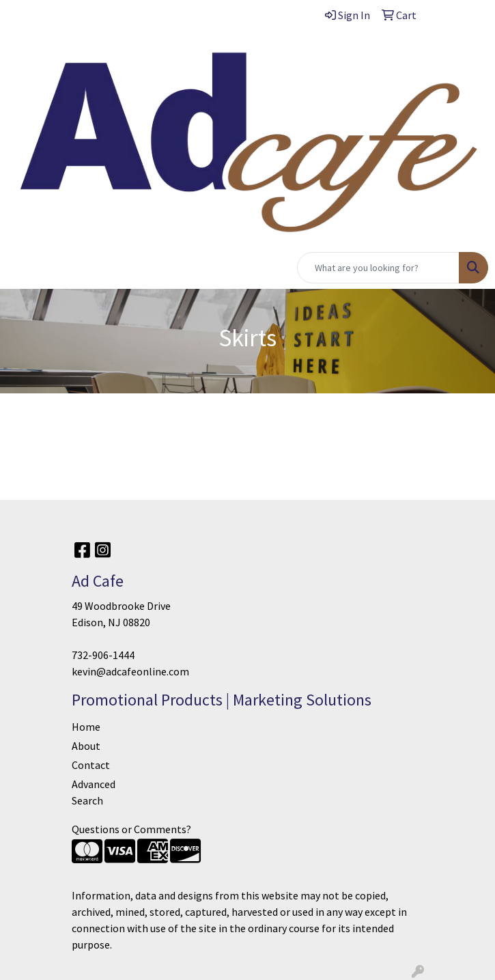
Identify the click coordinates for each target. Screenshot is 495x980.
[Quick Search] (378, 268)
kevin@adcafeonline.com (130, 671)
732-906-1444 (103, 655)
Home (86, 727)
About (86, 746)
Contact (91, 765)
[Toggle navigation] (21, 268)
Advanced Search (94, 792)
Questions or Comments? (131, 829)
